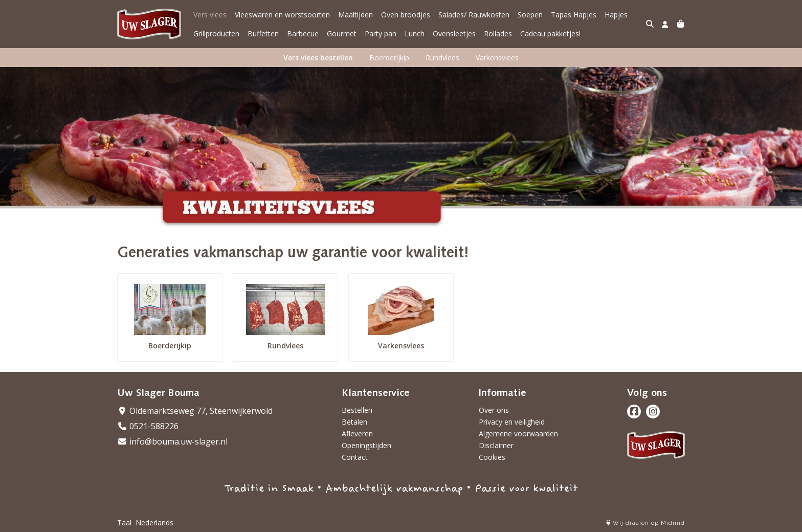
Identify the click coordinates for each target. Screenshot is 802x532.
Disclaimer (496, 445)
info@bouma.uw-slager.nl (172, 441)
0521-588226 (148, 426)
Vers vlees (210, 15)
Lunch (415, 34)
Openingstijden (366, 445)
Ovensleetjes (454, 34)
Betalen (354, 422)
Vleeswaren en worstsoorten (282, 15)
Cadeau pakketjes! (550, 34)
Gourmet (342, 34)
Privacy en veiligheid (512, 422)
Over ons (494, 410)
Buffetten (263, 34)
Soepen (530, 15)
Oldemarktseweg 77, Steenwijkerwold (195, 411)
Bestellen (357, 410)
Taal (124, 523)
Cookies (492, 457)
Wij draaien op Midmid (645, 523)
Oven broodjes (406, 15)
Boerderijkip (389, 58)
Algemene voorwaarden (518, 434)
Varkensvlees (497, 58)
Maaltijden (355, 15)
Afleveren (357, 434)
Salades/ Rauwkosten (474, 15)
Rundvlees (442, 58)
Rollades (498, 34)
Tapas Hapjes (574, 15)
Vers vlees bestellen (318, 58)
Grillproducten (216, 34)
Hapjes (616, 15)
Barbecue (303, 34)
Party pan (381, 34)
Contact (355, 457)
